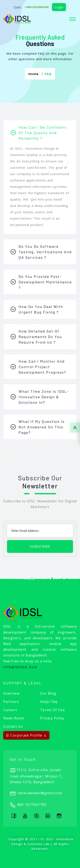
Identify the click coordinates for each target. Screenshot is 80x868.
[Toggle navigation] (73, 19)
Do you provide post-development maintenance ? (45, 282)
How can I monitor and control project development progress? (42, 367)
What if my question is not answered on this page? (42, 427)
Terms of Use (52, 710)
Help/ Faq (49, 702)
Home (33, 74)
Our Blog (48, 693)
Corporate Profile (26, 735)
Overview (11, 693)
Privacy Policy (52, 718)
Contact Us (13, 726)
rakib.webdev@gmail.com (40, 793)
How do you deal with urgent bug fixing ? (41, 309)
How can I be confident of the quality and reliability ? (43, 133)
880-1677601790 (32, 805)
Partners (11, 702)
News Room (14, 718)
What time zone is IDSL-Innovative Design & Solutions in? (44, 397)
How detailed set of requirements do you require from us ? (40, 337)
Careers (10, 710)
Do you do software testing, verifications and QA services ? (45, 252)
